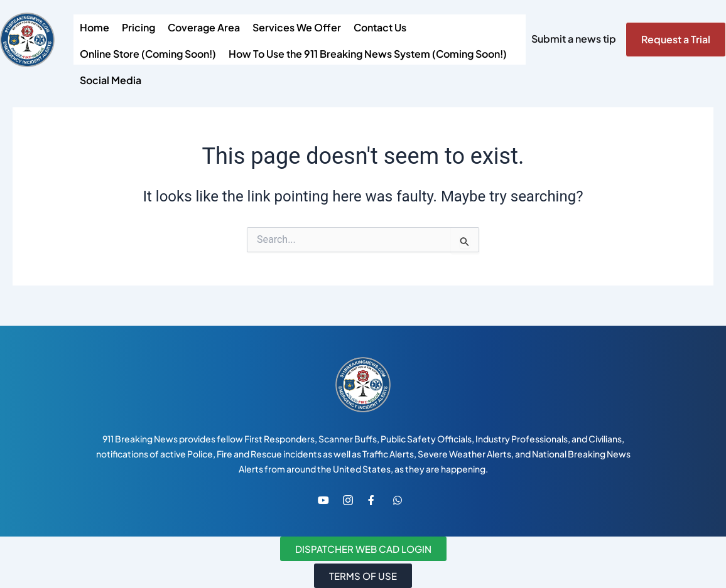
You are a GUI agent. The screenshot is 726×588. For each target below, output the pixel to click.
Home (95, 27)
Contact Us (380, 27)
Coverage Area (204, 27)
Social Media (111, 80)
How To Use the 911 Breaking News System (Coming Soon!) (368, 54)
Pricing (138, 27)
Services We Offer (297, 27)
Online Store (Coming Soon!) (148, 54)
